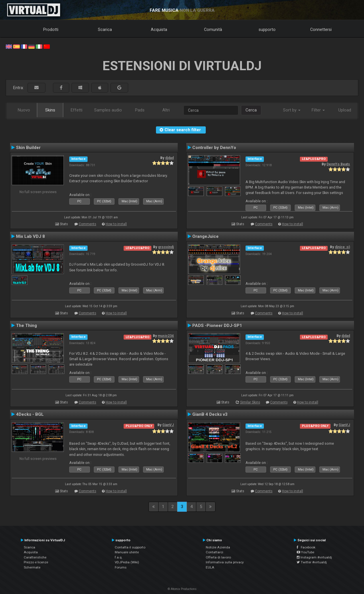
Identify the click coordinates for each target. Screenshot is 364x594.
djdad (169, 158)
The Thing (26, 326)
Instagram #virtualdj (314, 557)
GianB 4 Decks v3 (210, 414)
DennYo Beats (338, 164)
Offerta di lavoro (218, 557)
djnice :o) (342, 247)
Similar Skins (250, 402)
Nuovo (24, 110)
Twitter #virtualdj (312, 562)
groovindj (166, 247)
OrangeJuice (205, 236)
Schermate (32, 567)
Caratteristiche (35, 557)
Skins (50, 110)
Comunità (213, 30)
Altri (166, 110)
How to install (116, 224)
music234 (166, 336)
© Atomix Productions (182, 589)
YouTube (305, 552)
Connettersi (321, 30)
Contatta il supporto (130, 547)
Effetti (77, 110)
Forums (121, 567)
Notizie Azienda (218, 547)
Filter (318, 110)
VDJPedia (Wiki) (127, 562)
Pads (140, 110)
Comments (87, 224)
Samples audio (108, 110)
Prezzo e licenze (36, 562)
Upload (345, 110)
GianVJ (168, 425)
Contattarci (214, 552)
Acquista (159, 30)
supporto (267, 30)
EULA (210, 567)
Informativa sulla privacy (225, 562)
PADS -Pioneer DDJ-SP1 (217, 326)
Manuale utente (127, 552)
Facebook (306, 547)
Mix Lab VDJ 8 (30, 236)
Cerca (251, 110)
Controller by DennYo (214, 148)
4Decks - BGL (30, 414)
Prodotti (51, 30)
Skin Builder (28, 148)
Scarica (105, 30)
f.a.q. (119, 557)
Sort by (292, 110)
